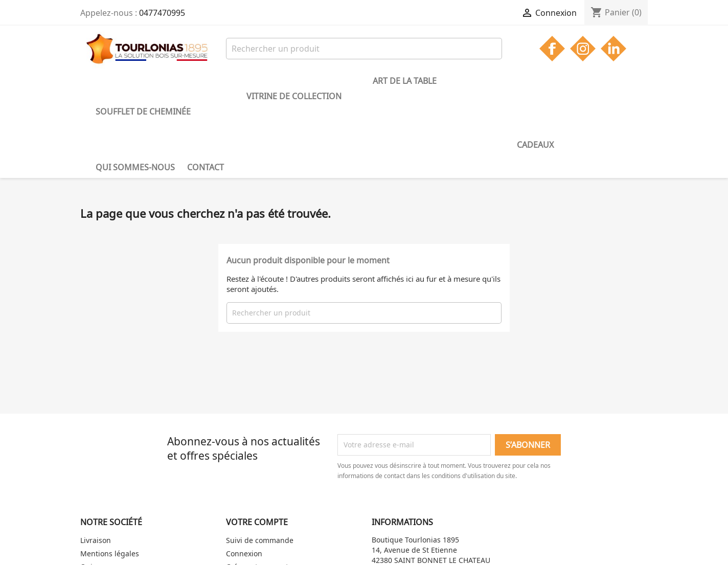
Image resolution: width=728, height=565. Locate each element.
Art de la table (342, 81)
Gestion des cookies (114, 494)
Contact (545, 81)
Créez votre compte (259, 480)
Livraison (96, 454)
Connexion (244, 467)
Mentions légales (110, 467)
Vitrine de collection (251, 81)
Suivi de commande (260, 454)
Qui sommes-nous (475, 81)
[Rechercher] (364, 49)
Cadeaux (405, 81)
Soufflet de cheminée (143, 81)
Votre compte (257, 436)
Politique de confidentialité (126, 507)
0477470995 (162, 13)
